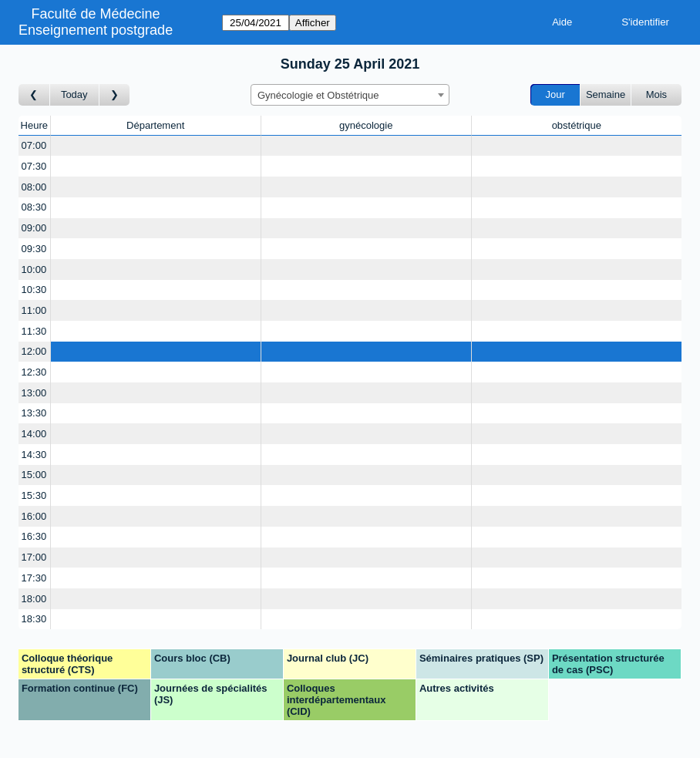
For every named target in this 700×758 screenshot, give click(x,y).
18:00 (34, 599)
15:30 (34, 495)
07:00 (34, 145)
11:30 (34, 331)
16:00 (34, 516)
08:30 (34, 207)
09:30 (34, 249)
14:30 (34, 455)
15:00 (34, 475)
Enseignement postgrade (96, 30)
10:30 (34, 290)
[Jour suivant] (115, 95)
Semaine (606, 94)
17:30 (34, 578)
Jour (555, 94)
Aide (562, 22)
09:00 (34, 228)
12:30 (34, 372)
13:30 (34, 413)
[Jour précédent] (34, 95)
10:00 (34, 270)
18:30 (34, 619)
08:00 (34, 187)
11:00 (34, 310)
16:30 (34, 536)
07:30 (34, 166)
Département (155, 125)
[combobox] (350, 95)
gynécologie (366, 125)
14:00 (34, 434)
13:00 (34, 393)
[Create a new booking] (156, 146)
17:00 (34, 557)
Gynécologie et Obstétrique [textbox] (318, 95)
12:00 (34, 351)
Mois (656, 94)
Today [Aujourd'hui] (74, 94)
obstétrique (577, 125)
